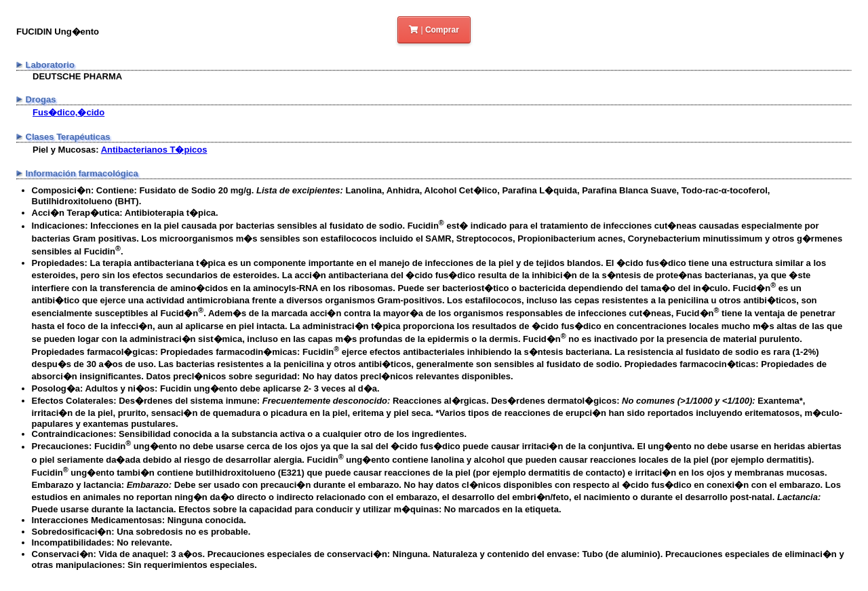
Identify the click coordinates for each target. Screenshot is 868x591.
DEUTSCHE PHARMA (77, 76)
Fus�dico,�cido (68, 112)
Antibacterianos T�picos (154, 150)
